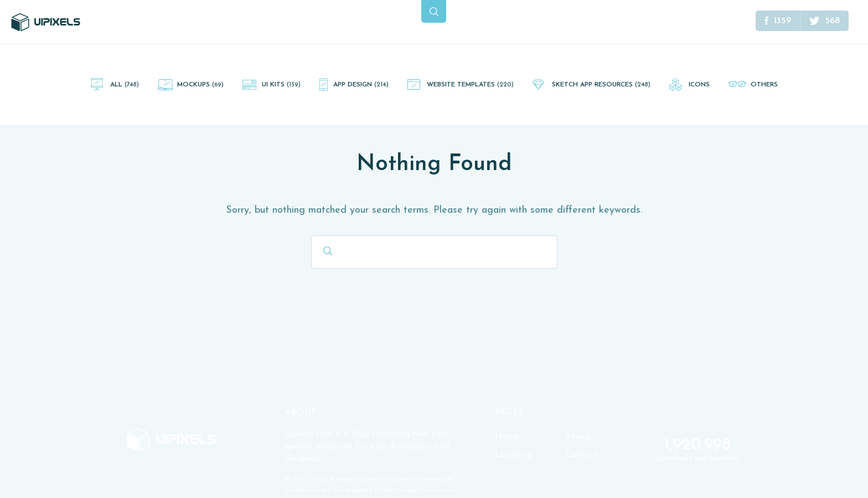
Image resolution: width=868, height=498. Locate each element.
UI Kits (281, 85)
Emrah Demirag (420, 479)
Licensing (513, 455)
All (125, 85)
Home (507, 437)
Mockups (200, 85)
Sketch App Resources (601, 85)
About (578, 437)
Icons (699, 85)
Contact (582, 455)
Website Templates (470, 85)
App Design (361, 85)
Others (764, 85)
